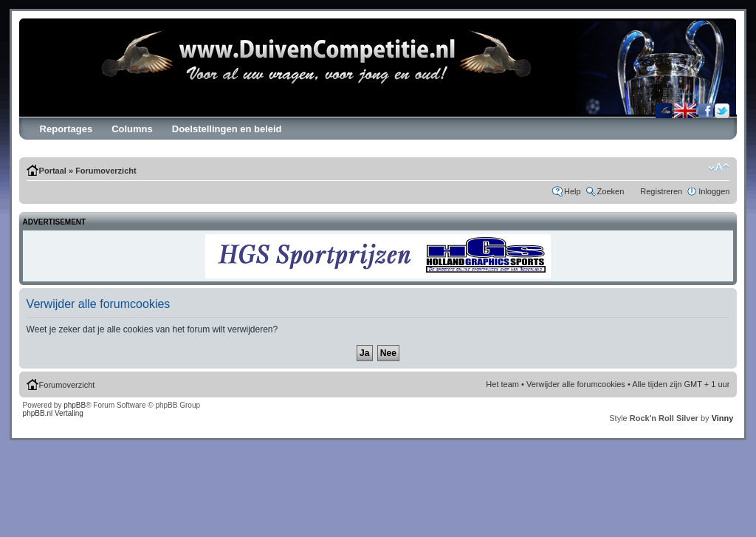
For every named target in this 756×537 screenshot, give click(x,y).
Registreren (661, 191)
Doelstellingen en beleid (227, 129)
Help (573, 191)
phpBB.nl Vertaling (53, 413)
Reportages (66, 129)
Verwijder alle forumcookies (576, 384)
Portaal (53, 171)
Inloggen (714, 191)
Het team (502, 384)
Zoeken (611, 191)
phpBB (75, 405)
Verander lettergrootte (719, 168)
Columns (132, 129)
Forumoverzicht (106, 171)
